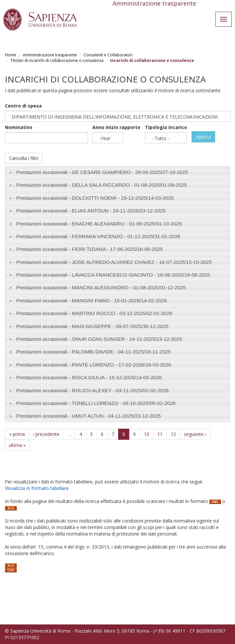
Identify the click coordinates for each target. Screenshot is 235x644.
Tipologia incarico (166, 127)
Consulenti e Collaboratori (108, 55)
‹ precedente (46, 434)
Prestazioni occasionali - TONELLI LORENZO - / (96, 403)
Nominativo (19, 127)
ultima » (17, 445)
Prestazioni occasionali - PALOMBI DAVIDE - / (94, 352)
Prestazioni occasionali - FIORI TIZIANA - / (90, 249)
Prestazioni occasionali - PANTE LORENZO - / (94, 365)
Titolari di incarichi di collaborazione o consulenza (57, 60)
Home (11, 55)
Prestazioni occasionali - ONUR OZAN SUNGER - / (99, 339)
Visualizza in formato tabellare (37, 488)
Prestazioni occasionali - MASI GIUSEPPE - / (92, 326)
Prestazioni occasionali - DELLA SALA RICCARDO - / (102, 185)
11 (160, 434)
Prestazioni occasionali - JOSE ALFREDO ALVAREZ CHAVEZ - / (114, 262)
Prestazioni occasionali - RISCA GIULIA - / (89, 377)
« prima (17, 434)
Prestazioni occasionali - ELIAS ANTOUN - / (91, 211)
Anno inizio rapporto (116, 127)
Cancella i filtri (24, 158)
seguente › (195, 434)
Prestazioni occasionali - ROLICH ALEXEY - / (93, 390)
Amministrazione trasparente (50, 55)
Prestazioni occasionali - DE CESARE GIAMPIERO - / (102, 172)
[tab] (117, 172)
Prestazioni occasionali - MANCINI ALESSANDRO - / (101, 287)
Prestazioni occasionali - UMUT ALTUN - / (89, 416)
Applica (203, 137)
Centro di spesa (23, 106)
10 (147, 434)
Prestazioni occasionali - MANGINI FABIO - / (92, 301)
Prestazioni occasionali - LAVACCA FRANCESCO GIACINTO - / (113, 275)
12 (173, 434)
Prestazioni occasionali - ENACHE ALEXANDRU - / (99, 224)
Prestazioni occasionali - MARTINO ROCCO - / (94, 313)
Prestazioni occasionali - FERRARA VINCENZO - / (98, 236)
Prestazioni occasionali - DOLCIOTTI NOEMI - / (95, 198)
